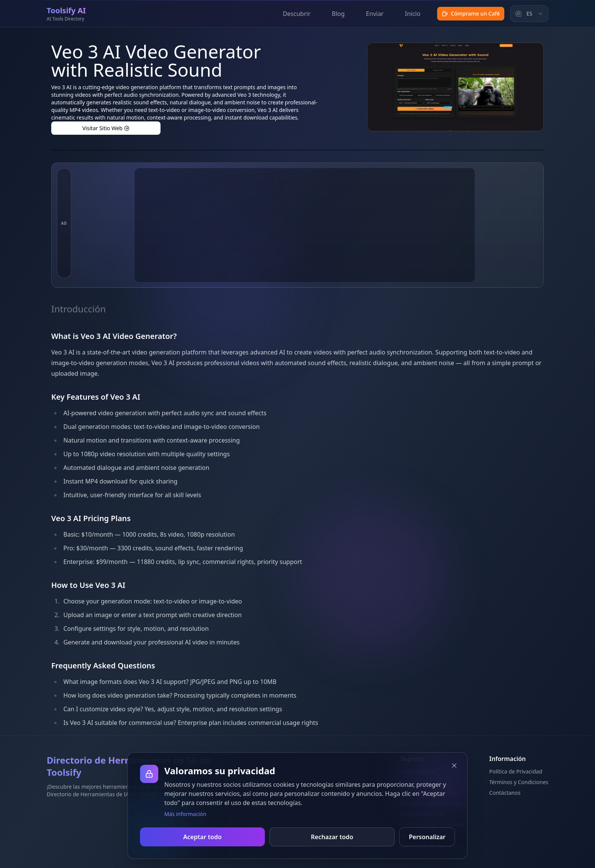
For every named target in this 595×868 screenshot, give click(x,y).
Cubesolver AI (418, 771)
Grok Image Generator (429, 793)
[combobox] (529, 14)
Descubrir (297, 14)
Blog (338, 14)
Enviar (375, 14)
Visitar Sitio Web (106, 128)
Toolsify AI (413, 835)
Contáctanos (505, 793)
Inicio (413, 14)
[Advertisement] (305, 225)
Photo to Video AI (422, 814)
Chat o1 (410, 782)
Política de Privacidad (516, 771)
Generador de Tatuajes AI (432, 846)
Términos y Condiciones (519, 782)
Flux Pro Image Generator (433, 825)
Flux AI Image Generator (431, 803)
